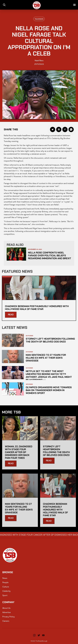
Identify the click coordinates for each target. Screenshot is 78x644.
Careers (6, 621)
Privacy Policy (9, 617)
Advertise (7, 612)
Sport (5, 595)
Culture (6, 587)
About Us (6, 608)
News (5, 578)
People (5, 582)
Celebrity (6, 591)
